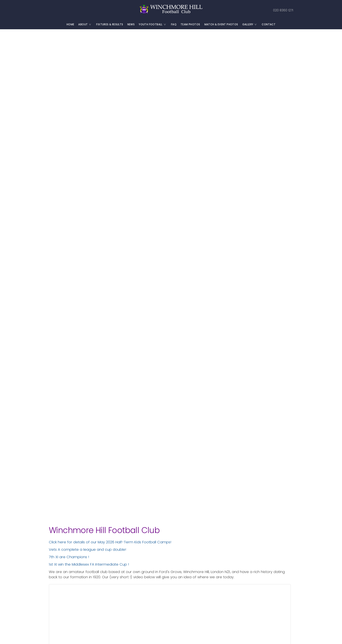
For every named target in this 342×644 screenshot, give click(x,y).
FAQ (174, 24)
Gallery (251, 24)
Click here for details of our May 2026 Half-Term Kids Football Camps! (110, 542)
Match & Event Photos (221, 24)
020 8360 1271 (283, 10)
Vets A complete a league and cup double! (87, 550)
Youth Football (154, 24)
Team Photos (190, 24)
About (86, 24)
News (131, 24)
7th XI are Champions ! (69, 557)
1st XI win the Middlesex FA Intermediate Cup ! (89, 564)
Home (70, 24)
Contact (269, 24)
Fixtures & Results (110, 24)
